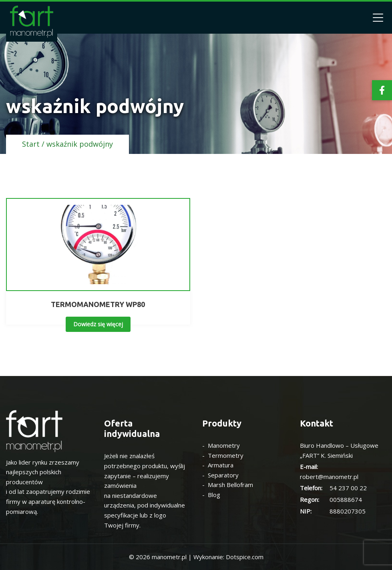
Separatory (223, 475)
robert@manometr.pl (329, 477)
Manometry (224, 445)
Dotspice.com (245, 557)
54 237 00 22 (348, 488)
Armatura (221, 465)
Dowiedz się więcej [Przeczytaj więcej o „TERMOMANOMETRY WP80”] (98, 324)
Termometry (226, 455)
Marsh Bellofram (230, 485)
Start (31, 144)
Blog (214, 495)
